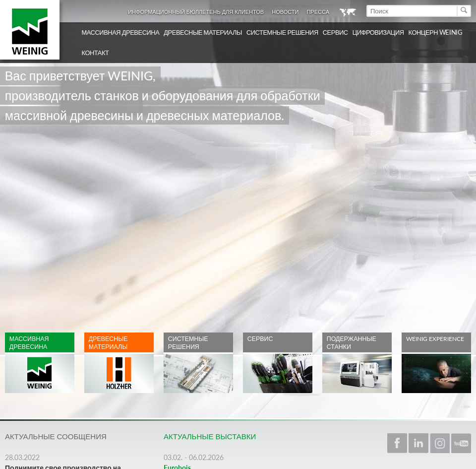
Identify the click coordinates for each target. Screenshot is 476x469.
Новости (285, 12)
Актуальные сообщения (56, 436)
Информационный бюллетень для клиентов (196, 12)
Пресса (318, 12)
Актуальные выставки (210, 436)
